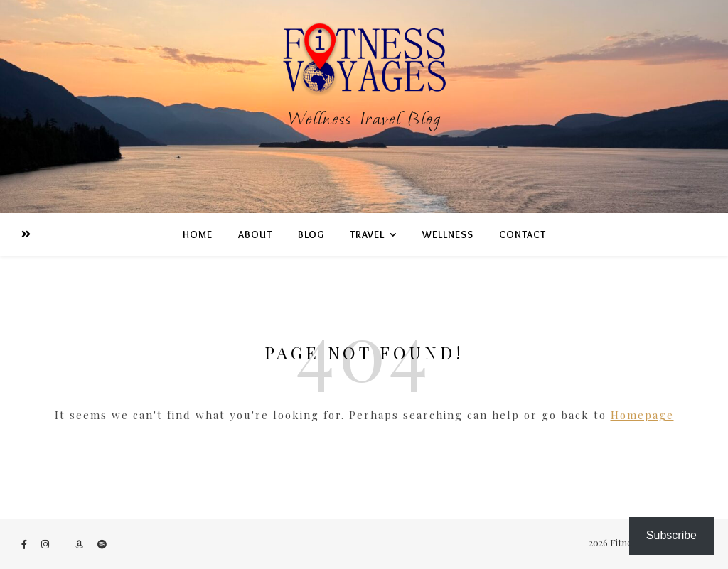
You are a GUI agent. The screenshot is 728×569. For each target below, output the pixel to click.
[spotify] (102, 544)
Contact (523, 234)
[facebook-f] (25, 544)
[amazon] (80, 544)
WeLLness (448, 234)
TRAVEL (367, 234)
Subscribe (671, 535)
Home (198, 234)
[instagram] (46, 544)
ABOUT (255, 234)
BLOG (311, 234)
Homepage (642, 415)
